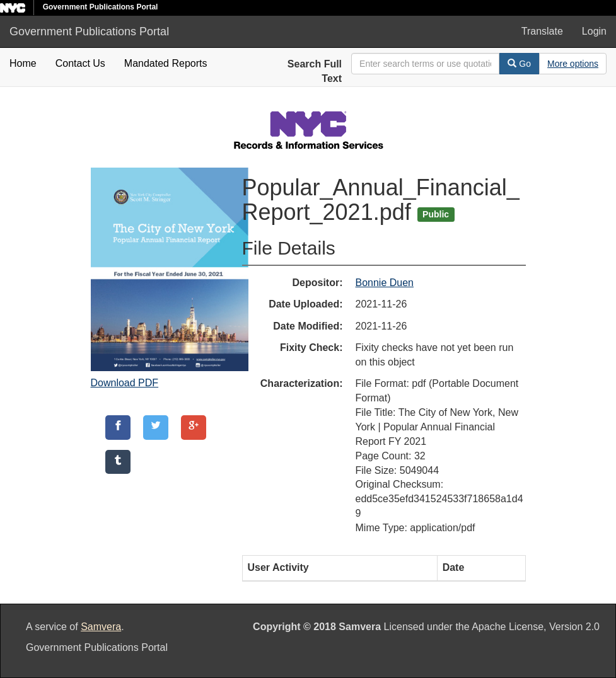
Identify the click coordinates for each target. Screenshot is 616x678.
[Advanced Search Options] (573, 64)
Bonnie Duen (385, 283)
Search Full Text (315, 71)
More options (573, 64)
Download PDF (125, 383)
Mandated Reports (166, 63)
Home (23, 63)
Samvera (101, 627)
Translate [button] (542, 31)
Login (594, 31)
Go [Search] (519, 64)
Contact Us (80, 63)
